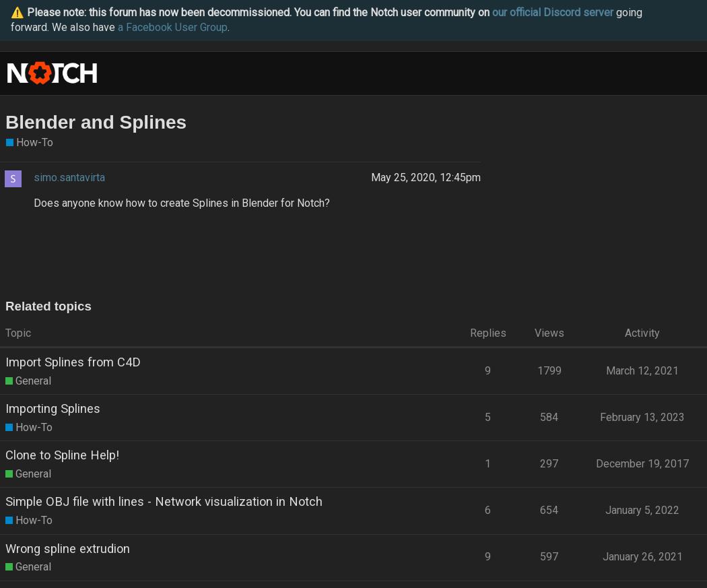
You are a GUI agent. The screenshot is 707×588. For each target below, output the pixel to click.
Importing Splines (53, 409)
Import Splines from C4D (73, 362)
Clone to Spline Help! (62, 455)
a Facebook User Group (173, 27)
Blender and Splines (96, 122)
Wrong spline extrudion (68, 549)
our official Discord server (553, 12)
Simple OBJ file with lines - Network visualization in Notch (164, 501)
